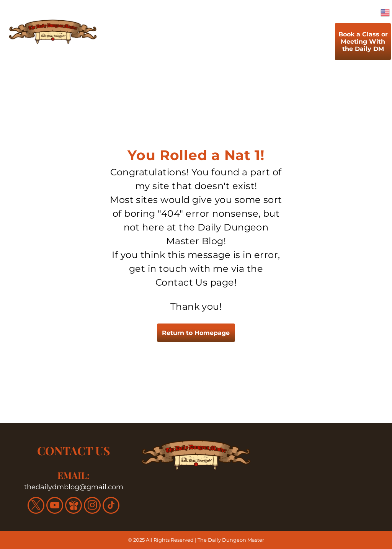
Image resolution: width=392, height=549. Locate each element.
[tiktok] (111, 506)
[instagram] (92, 506)
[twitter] (36, 506)
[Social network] (73, 506)
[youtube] (55, 506)
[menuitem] (121, 43)
